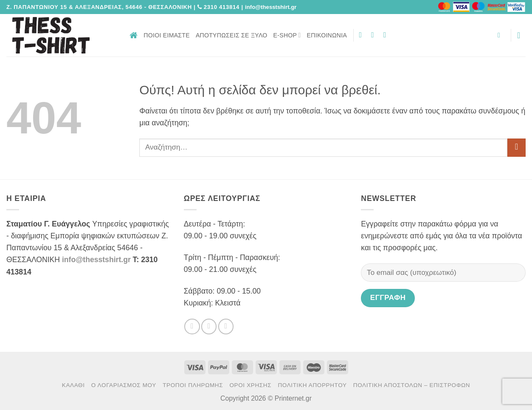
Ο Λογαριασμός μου (124, 385)
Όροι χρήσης (250, 385)
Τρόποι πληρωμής (193, 385)
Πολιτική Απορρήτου (312, 385)
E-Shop (287, 35)
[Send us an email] (387, 35)
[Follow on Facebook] (363, 35)
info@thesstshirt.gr (96, 260)
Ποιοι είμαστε (167, 35)
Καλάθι (73, 385)
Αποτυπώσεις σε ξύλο (232, 35)
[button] (501, 35)
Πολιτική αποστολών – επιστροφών (412, 385)
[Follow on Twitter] (375, 35)
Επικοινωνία (327, 35)
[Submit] (517, 148)
